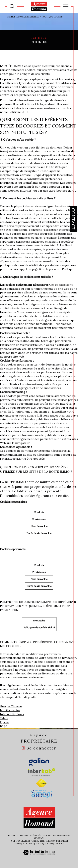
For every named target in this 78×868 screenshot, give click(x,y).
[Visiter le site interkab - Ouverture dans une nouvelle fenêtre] (41, 772)
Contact (73, 219)
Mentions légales (57, 841)
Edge (3, 726)
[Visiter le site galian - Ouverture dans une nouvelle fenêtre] (39, 762)
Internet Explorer (12, 714)
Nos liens (28, 844)
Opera (4, 722)
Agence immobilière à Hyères (23, 17)
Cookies (59, 844)
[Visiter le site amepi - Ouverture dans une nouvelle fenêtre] (41, 794)
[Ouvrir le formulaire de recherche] (12, 6)
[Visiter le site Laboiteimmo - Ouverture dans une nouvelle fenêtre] (39, 856)
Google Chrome (11, 706)
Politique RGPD (19, 112)
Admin (18, 844)
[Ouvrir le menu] (66, 6)
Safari (4, 718)
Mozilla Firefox (10, 710)
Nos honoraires (20, 841)
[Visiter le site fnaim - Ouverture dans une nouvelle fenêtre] (41, 783)
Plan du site (38, 841)
